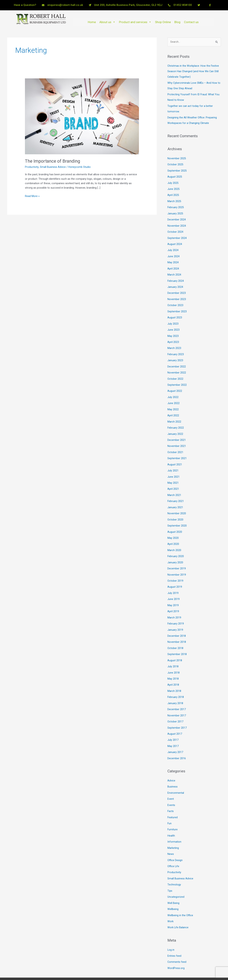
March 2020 (174, 541)
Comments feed (177, 945)
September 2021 (177, 451)
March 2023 (174, 343)
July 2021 (173, 463)
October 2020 (175, 511)
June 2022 (173, 397)
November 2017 (177, 703)
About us (107, 22)
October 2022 (175, 373)
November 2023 (177, 295)
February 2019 (176, 613)
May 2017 (173, 733)
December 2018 (177, 625)
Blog (177, 22)
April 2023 (173, 337)
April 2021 (173, 481)
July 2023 (173, 319)
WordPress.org (176, 951)
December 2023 (177, 289)
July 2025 (173, 181)
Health (171, 821)
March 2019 (174, 607)
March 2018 (174, 679)
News (171, 839)
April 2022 (173, 409)
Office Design (175, 845)
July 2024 (173, 247)
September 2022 (177, 379)
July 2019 (173, 583)
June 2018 (173, 661)
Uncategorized (176, 881)
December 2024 (177, 217)
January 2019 (175, 619)
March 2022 (174, 415)
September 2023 (177, 307)
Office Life (173, 851)
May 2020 (173, 529)
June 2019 (173, 589)
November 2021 (177, 439)
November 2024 (177, 223)
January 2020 (175, 553)
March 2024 (174, 271)
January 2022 (175, 427)
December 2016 (177, 745)
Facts (171, 797)
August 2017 (175, 721)
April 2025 (173, 193)
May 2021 (173, 475)
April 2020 (173, 535)
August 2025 (175, 175)
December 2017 (177, 697)
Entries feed (174, 939)
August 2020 (175, 523)
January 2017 (175, 739)
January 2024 (175, 283)
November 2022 (177, 367)
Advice (171, 767)
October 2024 (175, 229)
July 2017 (173, 727)
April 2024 (173, 265)
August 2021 (175, 457)
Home (92, 22)
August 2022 (175, 385)
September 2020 (177, 517)
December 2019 (177, 559)
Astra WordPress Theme (151, 970)
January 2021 (175, 499)
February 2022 (176, 421)
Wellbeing (173, 893)
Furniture (173, 815)
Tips (170, 875)
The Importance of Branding (54, 161)
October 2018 (175, 637)
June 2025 (173, 187)
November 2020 (177, 505)
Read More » (32, 196)
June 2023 (173, 325)
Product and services (135, 22)
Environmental (176, 779)
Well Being (173, 887)
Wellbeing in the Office (180, 899)
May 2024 (173, 259)
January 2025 (175, 211)
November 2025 (177, 157)
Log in (171, 933)
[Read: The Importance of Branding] (82, 116)
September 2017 (177, 715)
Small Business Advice (53, 167)
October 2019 (175, 571)
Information (174, 827)
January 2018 (175, 691)
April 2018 (173, 673)
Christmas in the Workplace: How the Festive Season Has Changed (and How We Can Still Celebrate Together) (194, 71)
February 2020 (176, 547)
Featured (173, 803)
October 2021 (175, 445)
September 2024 (177, 235)
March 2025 (174, 199)
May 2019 (173, 595)
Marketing (173, 833)
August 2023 (175, 313)
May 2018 (173, 667)
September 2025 (177, 169)
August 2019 (175, 577)
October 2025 (175, 163)
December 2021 (177, 433)
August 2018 (175, 649)
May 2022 (173, 403)
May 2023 (173, 331)
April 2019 (173, 601)
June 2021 (173, 469)
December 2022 (177, 361)
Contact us (191, 22)
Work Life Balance (178, 911)
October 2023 (175, 301)
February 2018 (176, 685)
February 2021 (176, 493)
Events (171, 791)
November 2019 (177, 565)
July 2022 (173, 391)
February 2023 (176, 349)
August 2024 (175, 241)
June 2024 (173, 253)
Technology (174, 869)
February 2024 (176, 277)
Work (170, 905)
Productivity (32, 167)
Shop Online (163, 22)
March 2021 (174, 487)
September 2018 (177, 643)
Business (173, 773)
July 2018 (173, 655)
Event (171, 785)
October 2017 (175, 709)
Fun (170, 809)
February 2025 (176, 205)
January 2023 (175, 355)
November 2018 (177, 631)
